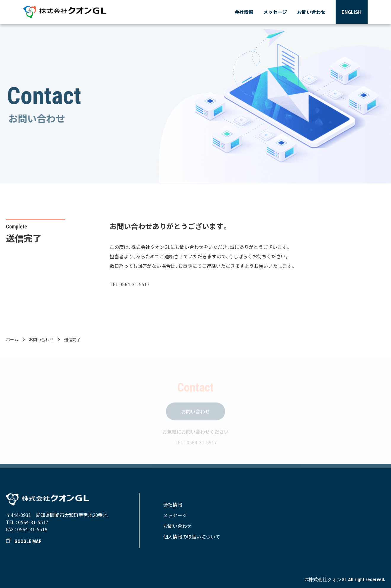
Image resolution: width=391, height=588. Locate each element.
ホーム (12, 339)
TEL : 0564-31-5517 (196, 443)
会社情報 (244, 12)
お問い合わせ (311, 12)
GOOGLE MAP (24, 541)
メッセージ (275, 12)
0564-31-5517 (33, 522)
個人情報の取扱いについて (192, 537)
